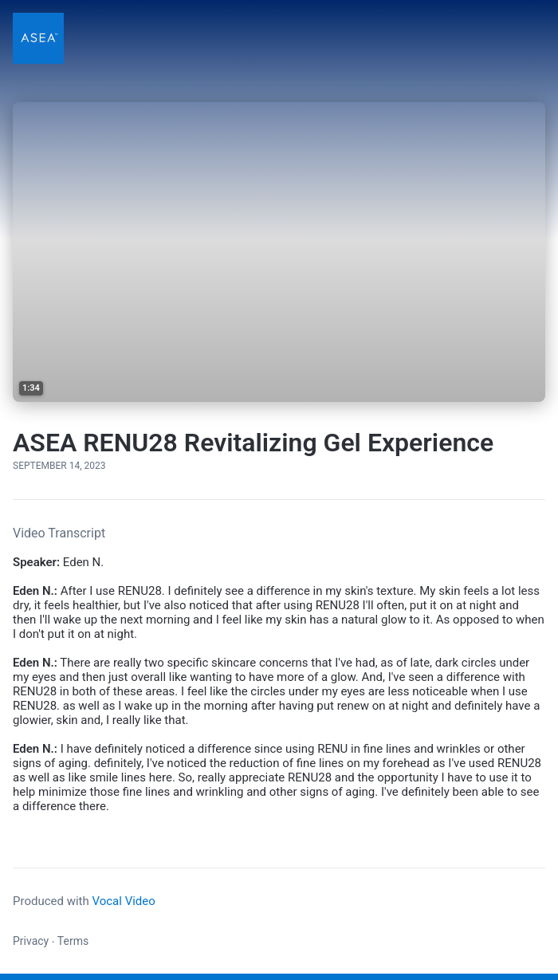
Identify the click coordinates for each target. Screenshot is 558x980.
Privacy (31, 941)
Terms (73, 941)
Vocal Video (123, 901)
